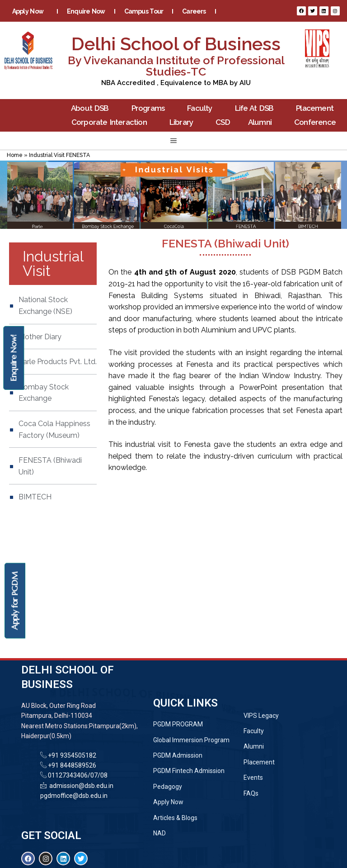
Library (183, 122)
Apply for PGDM (15, 601)
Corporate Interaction (111, 122)
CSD (223, 122)
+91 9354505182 (72, 755)
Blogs (149, 25)
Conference (317, 122)
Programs (150, 108)
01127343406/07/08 (77, 775)
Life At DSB (257, 108)
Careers (194, 11)
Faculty (202, 108)
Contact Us (193, 25)
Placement (317, 108)
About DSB (92, 108)
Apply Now (30, 11)
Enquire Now (86, 11)
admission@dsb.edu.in (80, 786)
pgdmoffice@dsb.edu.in (74, 796)
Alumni (262, 122)
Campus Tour (144, 11)
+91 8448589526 (71, 765)
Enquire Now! (13, 358)
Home (15, 155)
